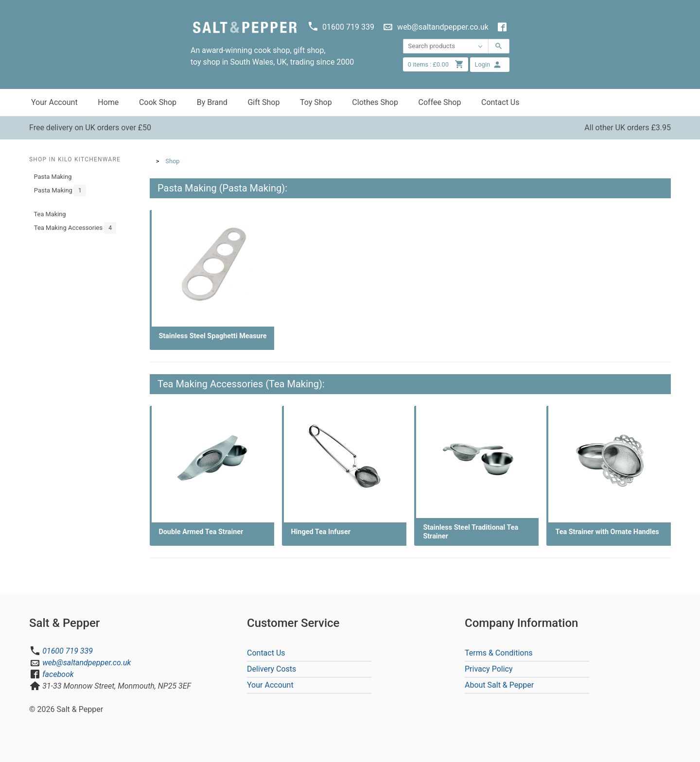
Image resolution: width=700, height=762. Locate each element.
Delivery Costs (271, 669)
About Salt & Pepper (499, 685)
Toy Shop (316, 102)
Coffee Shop (440, 102)
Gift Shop (263, 102)
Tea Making (50, 214)
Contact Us (500, 102)
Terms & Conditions (499, 653)
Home (108, 102)
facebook (58, 674)
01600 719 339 (68, 651)
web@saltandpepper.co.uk (87, 663)
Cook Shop (158, 102)
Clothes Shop (375, 102)
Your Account (54, 102)
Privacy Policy (489, 669)
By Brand (212, 102)
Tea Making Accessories (75, 228)
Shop (172, 161)
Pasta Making (53, 177)
